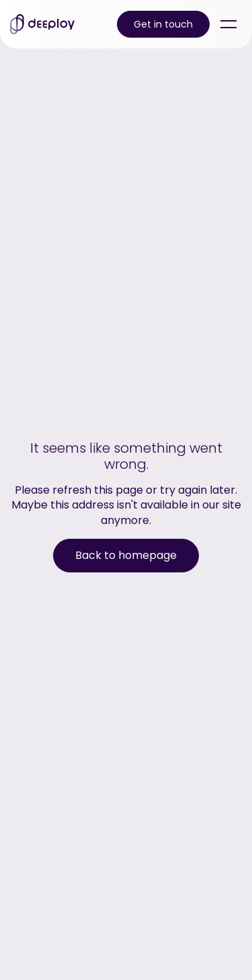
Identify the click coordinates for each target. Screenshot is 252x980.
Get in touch (163, 24)
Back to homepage (126, 555)
